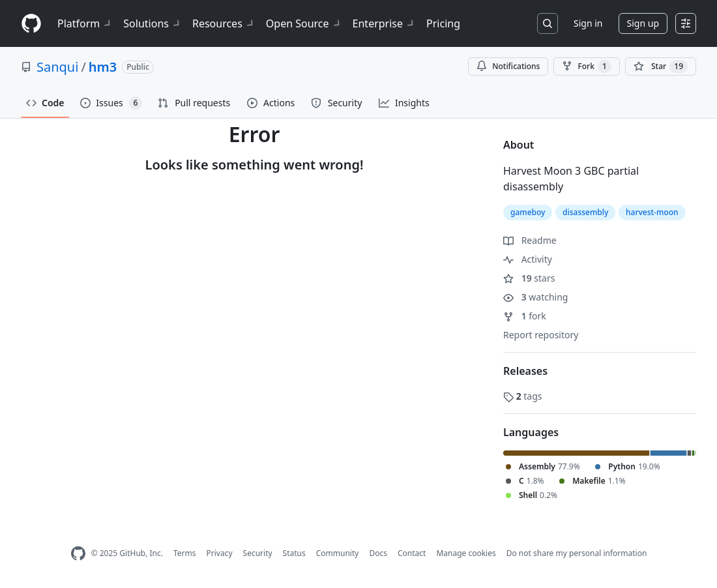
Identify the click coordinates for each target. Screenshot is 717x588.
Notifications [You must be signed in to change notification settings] (508, 66)
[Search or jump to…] (548, 23)
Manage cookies (466, 553)
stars (529, 278)
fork (525, 316)
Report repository (541, 335)
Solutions (153, 23)
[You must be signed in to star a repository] (661, 66)
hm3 (103, 67)
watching (535, 297)
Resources (224, 23)
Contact (412, 553)
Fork (586, 66)
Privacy (220, 553)
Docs (378, 553)
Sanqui (57, 67)
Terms (185, 553)
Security (258, 553)
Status (294, 553)
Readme (530, 240)
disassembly (585, 212)
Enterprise (384, 23)
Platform (85, 23)
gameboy (528, 212)
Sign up (643, 23)
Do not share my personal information (577, 553)
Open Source (304, 23)
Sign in (588, 23)
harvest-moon (652, 212)
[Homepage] (31, 24)
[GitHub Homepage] (78, 554)
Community (338, 553)
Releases (525, 371)
